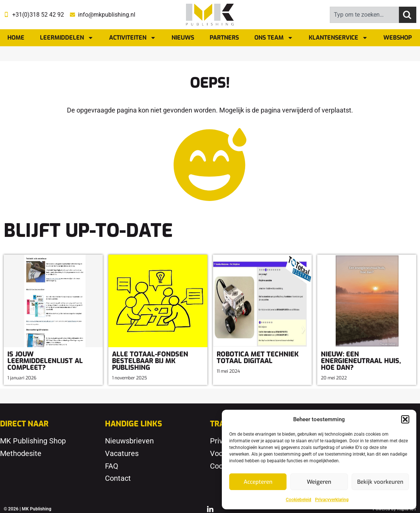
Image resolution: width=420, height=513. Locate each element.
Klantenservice (338, 38)
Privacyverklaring (332, 500)
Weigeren (319, 482)
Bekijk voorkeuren (380, 482)
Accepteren (258, 482)
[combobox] (364, 15)
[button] (405, 419)
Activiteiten (133, 38)
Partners (224, 38)
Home (16, 38)
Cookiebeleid (299, 500)
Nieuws (183, 38)
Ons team (274, 38)
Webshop (398, 38)
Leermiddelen (67, 38)
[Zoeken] (408, 15)
